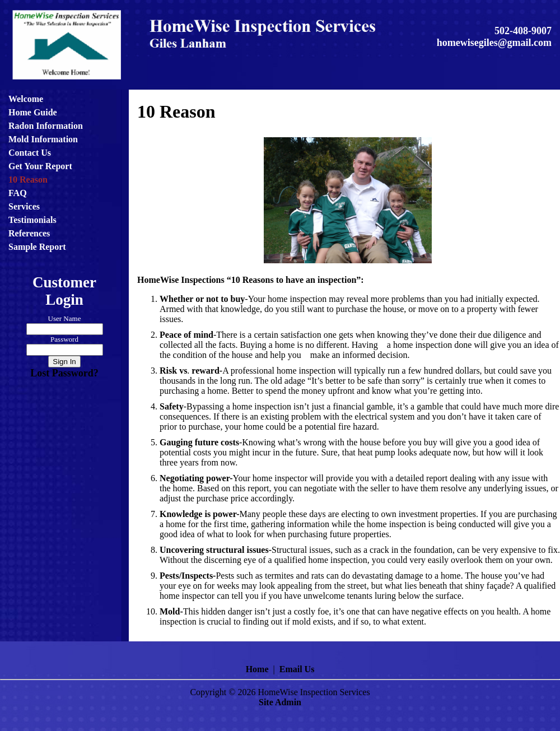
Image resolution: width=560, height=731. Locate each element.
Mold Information (43, 139)
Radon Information (46, 126)
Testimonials (32, 220)
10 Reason (28, 180)
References (29, 233)
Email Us (297, 669)
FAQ (18, 193)
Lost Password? (64, 373)
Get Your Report (40, 166)
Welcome (26, 99)
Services (24, 206)
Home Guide (33, 112)
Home (257, 669)
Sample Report (37, 247)
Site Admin (280, 702)
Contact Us (30, 153)
